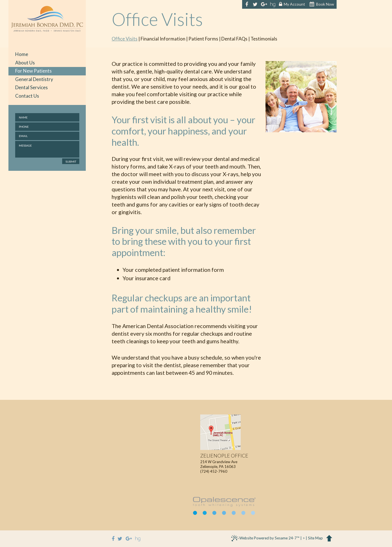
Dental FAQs (234, 39)
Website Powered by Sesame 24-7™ (265, 539)
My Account (292, 4)
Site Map (315, 538)
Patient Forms (203, 39)
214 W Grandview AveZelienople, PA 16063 (224, 461)
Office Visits (125, 39)
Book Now (322, 4)
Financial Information (163, 39)
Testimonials (264, 39)
